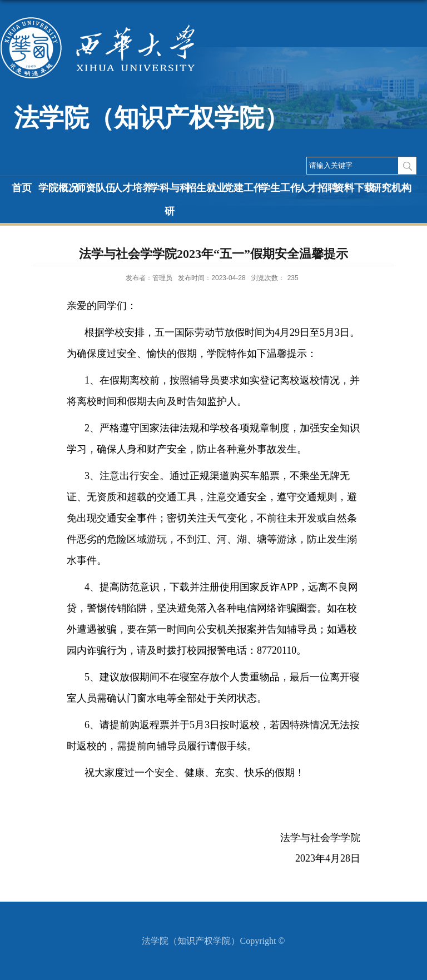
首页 (22, 188)
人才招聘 (317, 188)
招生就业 (206, 188)
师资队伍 (96, 188)
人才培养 (132, 188)
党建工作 (244, 188)
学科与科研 (170, 200)
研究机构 (391, 188)
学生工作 (280, 188)
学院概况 (58, 188)
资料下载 (354, 188)
